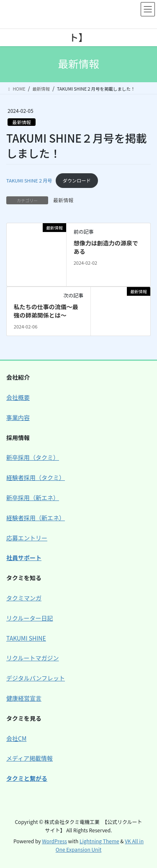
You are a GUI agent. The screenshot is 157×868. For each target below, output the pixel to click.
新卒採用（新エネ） (33, 498)
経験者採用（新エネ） (36, 518)
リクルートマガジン (33, 658)
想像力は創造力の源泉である (106, 247)
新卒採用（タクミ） (33, 457)
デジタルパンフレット (36, 678)
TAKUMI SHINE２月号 (29, 180)
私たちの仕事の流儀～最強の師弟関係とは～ (46, 311)
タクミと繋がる (27, 778)
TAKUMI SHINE (26, 638)
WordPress (54, 841)
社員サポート (24, 558)
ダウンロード (77, 180)
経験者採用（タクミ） (36, 477)
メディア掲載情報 (30, 758)
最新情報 (22, 122)
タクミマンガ (24, 598)
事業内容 (18, 417)
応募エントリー (27, 538)
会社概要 (18, 397)
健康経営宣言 (24, 698)
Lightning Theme (99, 841)
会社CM (16, 738)
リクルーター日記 (30, 618)
